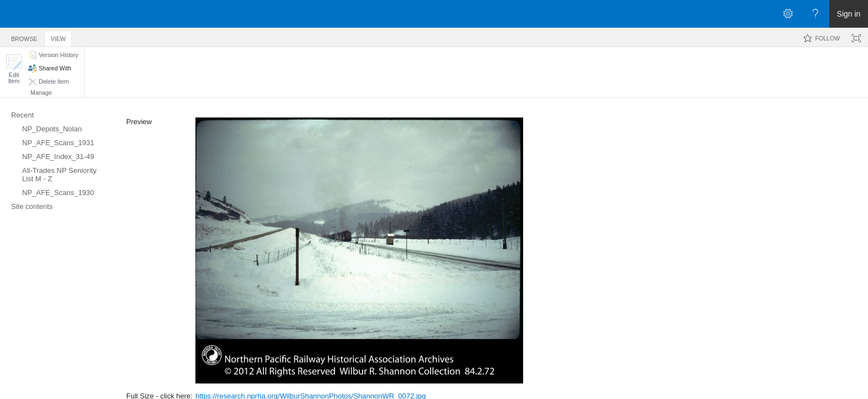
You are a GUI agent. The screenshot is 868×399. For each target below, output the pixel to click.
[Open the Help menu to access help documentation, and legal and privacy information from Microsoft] (815, 14)
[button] (14, 69)
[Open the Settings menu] (788, 14)
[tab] (24, 37)
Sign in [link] (849, 14)
